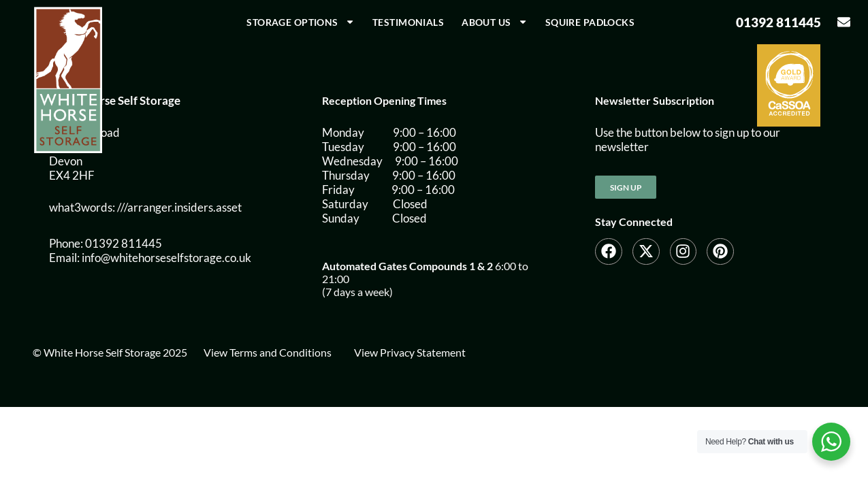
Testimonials (408, 22)
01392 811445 (778, 22)
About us (495, 22)
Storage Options (301, 22)
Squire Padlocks (590, 22)
